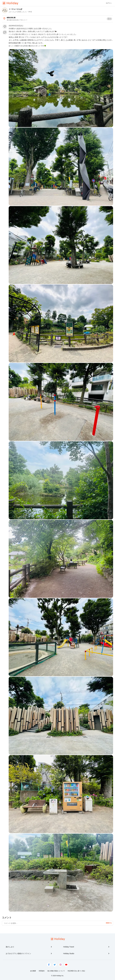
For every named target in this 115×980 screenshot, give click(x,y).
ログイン (109, 3)
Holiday (10, 3)
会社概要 (33, 971)
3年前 (30, 12)
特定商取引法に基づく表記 (76, 971)
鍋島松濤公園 (11, 18)
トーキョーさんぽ (15, 9)
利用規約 (42, 971)
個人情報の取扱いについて (56, 971)
